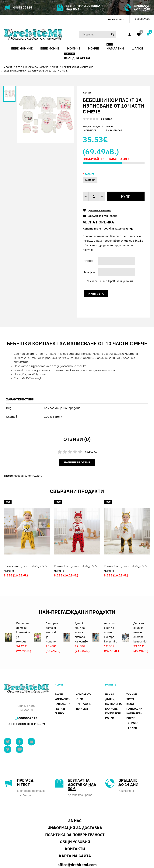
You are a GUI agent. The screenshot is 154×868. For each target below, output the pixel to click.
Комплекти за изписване (77, 67)
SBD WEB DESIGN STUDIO (38, 853)
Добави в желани (100, 210)
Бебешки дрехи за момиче (32, 67)
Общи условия (75, 817)
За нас (75, 796)
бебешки (20, 476)
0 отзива (107, 119)
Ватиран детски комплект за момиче (23, 608)
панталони (62, 679)
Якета (130, 675)
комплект (34, 476)
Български (115, 19)
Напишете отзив (77, 462)
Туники (132, 670)
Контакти (75, 824)
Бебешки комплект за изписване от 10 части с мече (36, 71)
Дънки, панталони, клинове (114, 679)
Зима (55, 67)
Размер (90, 174)
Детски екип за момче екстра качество (81, 608)
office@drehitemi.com (26, 699)
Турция (87, 93)
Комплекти (62, 675)
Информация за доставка (75, 803)
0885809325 (23, 7)
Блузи (59, 670)
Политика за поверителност (75, 810)
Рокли (110, 693)
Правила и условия (121, 281)
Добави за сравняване (103, 216)
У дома (8, 67)
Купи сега (96, 294)
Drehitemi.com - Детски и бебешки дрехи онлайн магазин (37, 857)
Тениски (82, 684)
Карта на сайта (75, 831)
